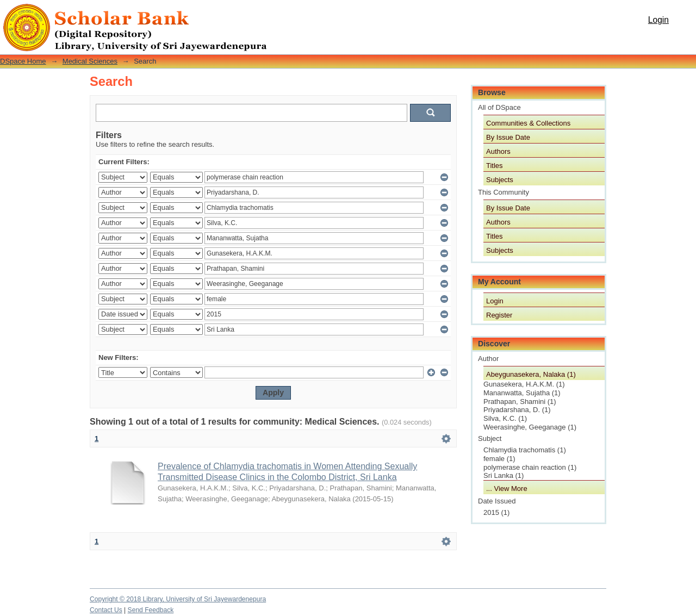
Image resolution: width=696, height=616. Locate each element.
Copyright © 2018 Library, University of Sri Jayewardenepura (178, 599)
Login (658, 20)
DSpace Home (23, 61)
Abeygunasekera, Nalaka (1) (531, 374)
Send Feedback (151, 610)
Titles (495, 166)
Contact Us (106, 610)
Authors (498, 151)
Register (499, 315)
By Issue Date (508, 137)
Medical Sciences (90, 61)
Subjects (500, 180)
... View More (507, 489)
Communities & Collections (528, 123)
